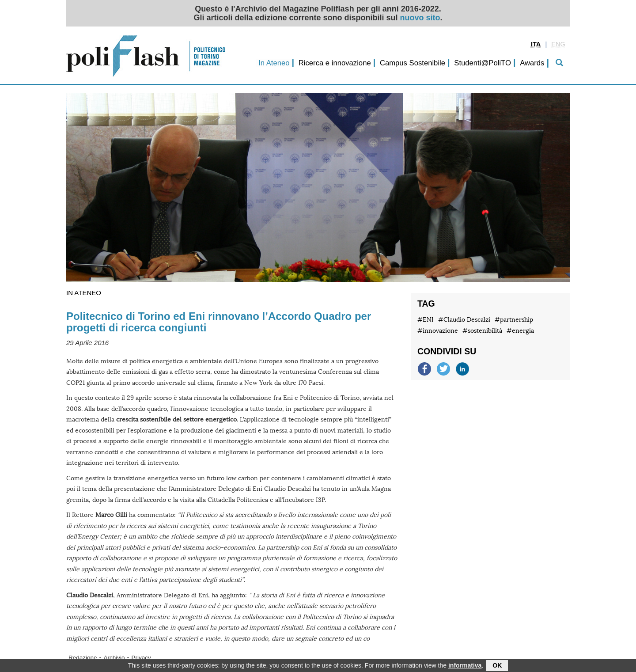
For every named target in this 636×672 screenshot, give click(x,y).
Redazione (83, 658)
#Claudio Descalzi (464, 320)
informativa (465, 666)
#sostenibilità (482, 331)
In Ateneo (274, 63)
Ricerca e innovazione (335, 63)
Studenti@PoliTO (483, 63)
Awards (532, 63)
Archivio (114, 658)
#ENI (426, 320)
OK (497, 666)
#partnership (514, 320)
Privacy (141, 658)
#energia (520, 331)
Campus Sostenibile (413, 63)
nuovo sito (420, 18)
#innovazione (438, 331)
